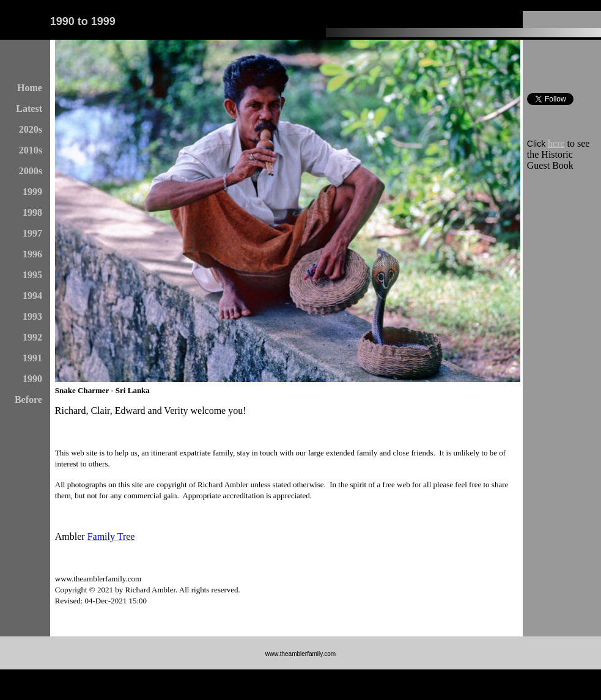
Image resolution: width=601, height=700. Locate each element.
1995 (32, 275)
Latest (29, 109)
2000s (31, 171)
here (556, 143)
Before (28, 400)
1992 (32, 337)
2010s (31, 150)
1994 (32, 296)
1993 (32, 316)
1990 (32, 379)
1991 (32, 358)
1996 (32, 254)
